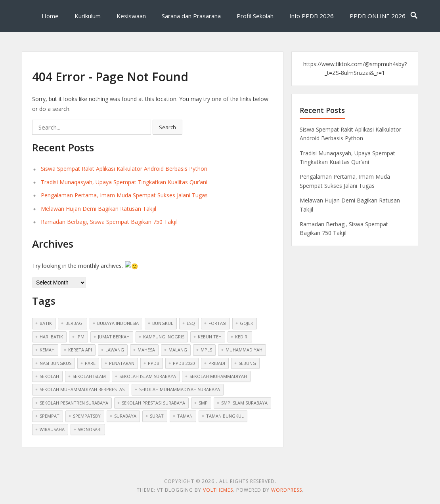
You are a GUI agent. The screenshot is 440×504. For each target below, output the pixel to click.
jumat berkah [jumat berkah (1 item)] (114, 336)
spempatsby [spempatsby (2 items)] (87, 415)
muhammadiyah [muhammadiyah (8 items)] (244, 349)
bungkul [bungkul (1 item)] (163, 323)
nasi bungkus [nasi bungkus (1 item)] (55, 362)
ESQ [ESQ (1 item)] (191, 323)
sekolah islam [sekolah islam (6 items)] (89, 376)
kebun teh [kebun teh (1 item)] (210, 336)
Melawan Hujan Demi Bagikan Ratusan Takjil (99, 209)
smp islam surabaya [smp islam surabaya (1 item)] (244, 402)
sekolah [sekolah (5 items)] (49, 376)
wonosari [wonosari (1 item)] (90, 429)
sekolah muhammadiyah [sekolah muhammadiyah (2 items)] (218, 376)
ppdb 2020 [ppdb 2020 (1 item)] (184, 362)
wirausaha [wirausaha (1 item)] (52, 429)
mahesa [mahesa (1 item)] (146, 349)
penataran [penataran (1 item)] (122, 362)
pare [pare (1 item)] (90, 362)
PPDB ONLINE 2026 (378, 16)
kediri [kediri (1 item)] (242, 336)
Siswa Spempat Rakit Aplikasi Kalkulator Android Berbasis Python (124, 169)
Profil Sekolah (255, 16)
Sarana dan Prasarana (191, 16)
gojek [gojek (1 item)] (247, 323)
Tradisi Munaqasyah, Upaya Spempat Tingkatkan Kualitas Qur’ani (124, 182)
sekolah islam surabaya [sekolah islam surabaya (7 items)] (148, 376)
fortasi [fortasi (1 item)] (217, 323)
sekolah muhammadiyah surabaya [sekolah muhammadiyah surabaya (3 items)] (180, 389)
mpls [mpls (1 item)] (206, 349)
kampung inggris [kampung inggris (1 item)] (164, 336)
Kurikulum (88, 16)
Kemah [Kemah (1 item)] (47, 349)
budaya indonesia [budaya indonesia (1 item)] (118, 323)
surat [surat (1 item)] (157, 415)
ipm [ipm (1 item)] (80, 336)
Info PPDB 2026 (312, 16)
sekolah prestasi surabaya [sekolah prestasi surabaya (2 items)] (153, 402)
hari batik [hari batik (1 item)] (51, 336)
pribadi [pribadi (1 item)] (217, 362)
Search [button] (167, 127)
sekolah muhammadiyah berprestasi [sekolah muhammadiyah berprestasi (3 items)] (83, 389)
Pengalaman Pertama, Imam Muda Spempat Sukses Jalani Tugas (124, 195)
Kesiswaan (131, 16)
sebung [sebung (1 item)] (247, 362)
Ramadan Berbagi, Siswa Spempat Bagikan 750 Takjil (109, 222)
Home (50, 16)
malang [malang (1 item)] (178, 349)
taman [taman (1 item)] (185, 415)
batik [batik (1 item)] (46, 323)
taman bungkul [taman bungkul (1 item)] (225, 415)
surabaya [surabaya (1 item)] (125, 415)
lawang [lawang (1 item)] (115, 349)
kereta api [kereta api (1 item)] (80, 349)
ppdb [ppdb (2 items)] (154, 362)
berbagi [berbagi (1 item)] (75, 323)
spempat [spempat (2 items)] (50, 415)
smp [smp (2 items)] (203, 402)
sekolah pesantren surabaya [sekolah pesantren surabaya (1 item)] (74, 402)
